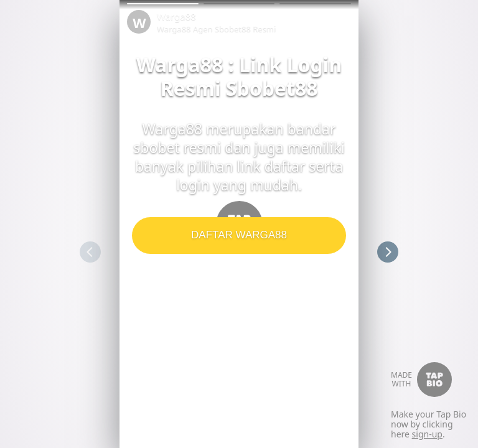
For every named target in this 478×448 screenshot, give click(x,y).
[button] (163, 4)
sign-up (427, 434)
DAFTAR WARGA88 (239, 235)
